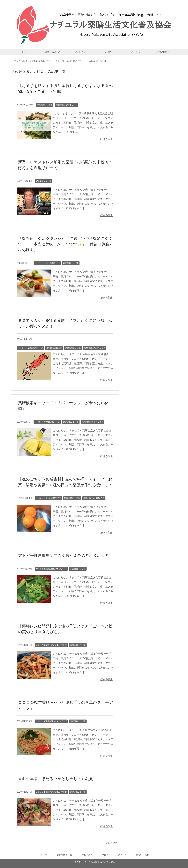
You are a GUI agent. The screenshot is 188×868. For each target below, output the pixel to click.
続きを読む (107, 139)
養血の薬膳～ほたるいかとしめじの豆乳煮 (56, 779)
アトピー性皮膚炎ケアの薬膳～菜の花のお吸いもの (63, 556)
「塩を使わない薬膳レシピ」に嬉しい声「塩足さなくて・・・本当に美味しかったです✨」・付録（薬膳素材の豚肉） (65, 244)
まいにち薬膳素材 (54, 348)
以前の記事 (112, 843)
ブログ (108, 52)
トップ (25, 52)
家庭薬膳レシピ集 (45, 105)
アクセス (135, 52)
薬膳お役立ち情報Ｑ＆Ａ (66, 105)
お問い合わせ (163, 52)
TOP (31, 61)
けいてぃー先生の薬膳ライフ (47, 263)
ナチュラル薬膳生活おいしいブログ (51, 569)
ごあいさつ (80, 52)
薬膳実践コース (53, 52)
